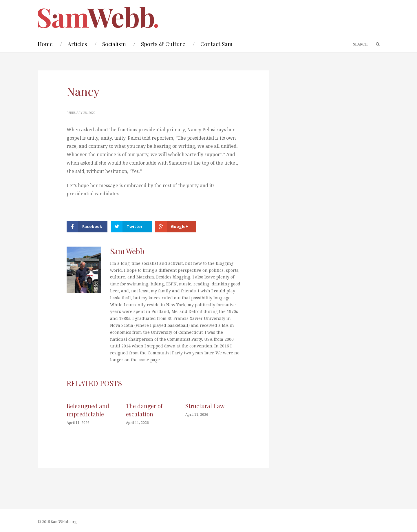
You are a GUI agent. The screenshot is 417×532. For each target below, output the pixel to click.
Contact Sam (216, 44)
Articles (77, 44)
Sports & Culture (163, 44)
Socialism (114, 44)
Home (45, 44)
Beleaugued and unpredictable (88, 410)
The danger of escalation (144, 410)
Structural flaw (205, 406)
